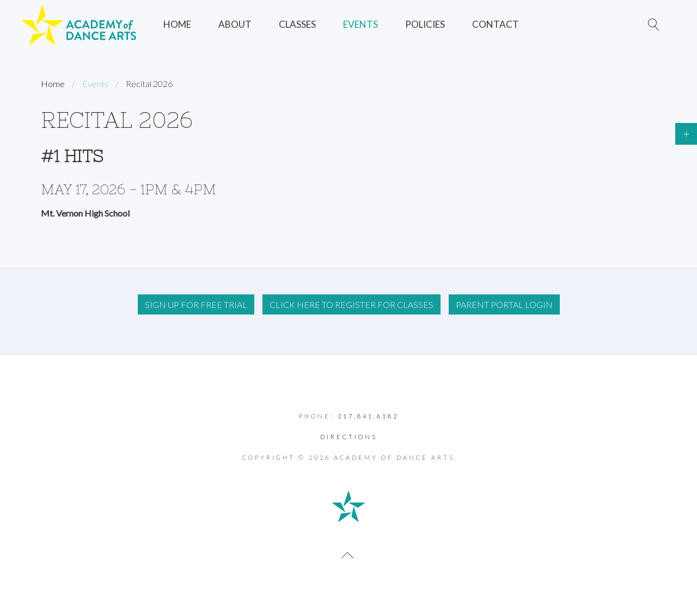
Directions (349, 437)
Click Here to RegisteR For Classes (351, 304)
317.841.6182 (368, 416)
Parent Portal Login (504, 304)
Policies (425, 24)
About (235, 24)
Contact (496, 24)
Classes (297, 24)
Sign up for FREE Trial (196, 304)
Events (360, 24)
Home (177, 24)
